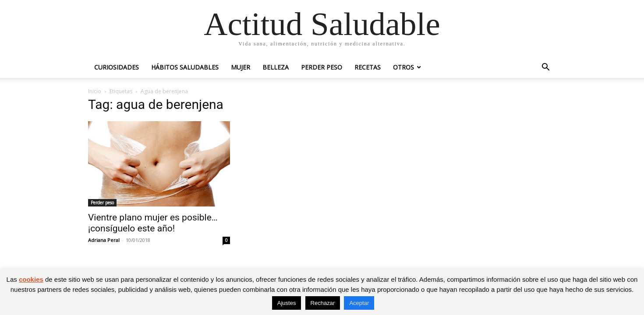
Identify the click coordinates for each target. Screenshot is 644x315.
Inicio (95, 91)
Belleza (276, 67)
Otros (403, 67)
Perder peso (322, 67)
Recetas (368, 67)
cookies (31, 279)
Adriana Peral (104, 240)
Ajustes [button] (287, 303)
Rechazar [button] (323, 303)
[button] (545, 68)
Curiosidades (117, 67)
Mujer (241, 67)
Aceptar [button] (359, 303)
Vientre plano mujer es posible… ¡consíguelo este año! (153, 223)
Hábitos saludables (185, 67)
